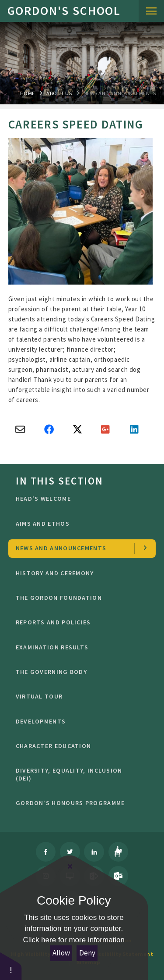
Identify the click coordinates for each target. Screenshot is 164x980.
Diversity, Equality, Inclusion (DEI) (79, 774)
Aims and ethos (79, 524)
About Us (59, 93)
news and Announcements (120, 93)
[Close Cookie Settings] (70, 866)
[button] (11, 966)
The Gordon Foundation (79, 598)
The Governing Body (79, 672)
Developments (79, 721)
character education (79, 746)
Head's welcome (79, 499)
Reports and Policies (79, 622)
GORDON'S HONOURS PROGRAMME (79, 803)
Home (28, 93)
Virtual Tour (79, 696)
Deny (87, 953)
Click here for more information (74, 940)
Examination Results (79, 647)
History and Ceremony (79, 573)
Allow (61, 953)
